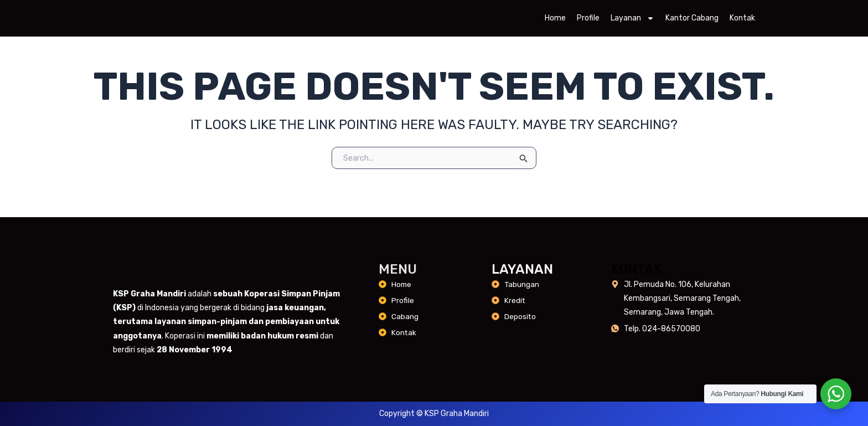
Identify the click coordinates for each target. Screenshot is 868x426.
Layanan (632, 22)
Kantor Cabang (692, 21)
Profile (588, 21)
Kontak (742, 21)
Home (555, 21)
